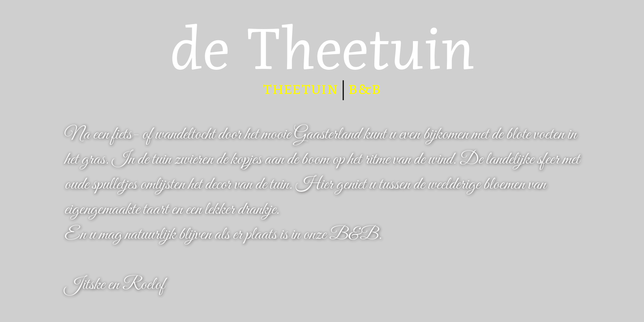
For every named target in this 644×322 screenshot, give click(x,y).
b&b (365, 89)
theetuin (301, 89)
